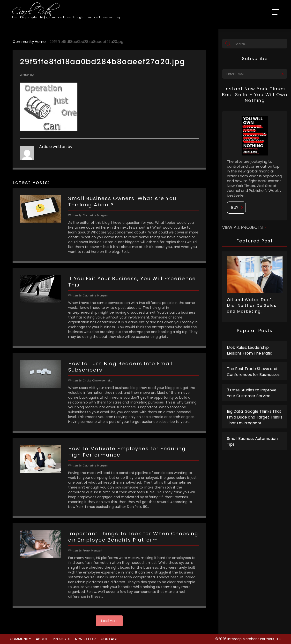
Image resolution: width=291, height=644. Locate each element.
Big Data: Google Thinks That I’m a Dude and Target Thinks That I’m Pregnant (255, 417)
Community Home (29, 42)
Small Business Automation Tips (252, 441)
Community (20, 639)
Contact (109, 639)
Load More (109, 621)
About (42, 639)
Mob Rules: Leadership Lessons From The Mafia (250, 350)
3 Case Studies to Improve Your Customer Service (252, 393)
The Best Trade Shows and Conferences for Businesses (253, 372)
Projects (61, 639)
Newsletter (85, 639)
